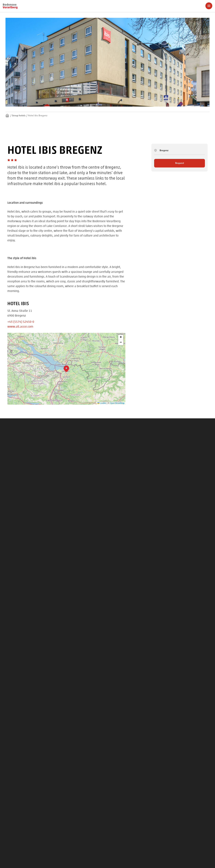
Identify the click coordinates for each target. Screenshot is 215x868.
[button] (66, 369)
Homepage (7, 116)
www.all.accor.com (20, 326)
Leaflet (102, 403)
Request (180, 163)
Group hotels (19, 116)
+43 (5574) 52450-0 (21, 322)
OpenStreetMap (117, 403)
